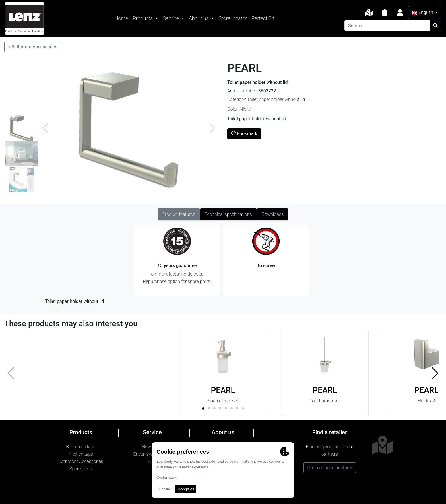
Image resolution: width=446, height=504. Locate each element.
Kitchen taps (81, 454)
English (423, 12)
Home (121, 18)
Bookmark (244, 134)
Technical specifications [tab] (228, 214)
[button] (435, 373)
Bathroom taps (81, 447)
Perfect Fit (263, 18)
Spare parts (81, 469)
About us (199, 18)
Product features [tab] (179, 214)
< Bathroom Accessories (33, 47)
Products (143, 18)
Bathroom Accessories (81, 461)
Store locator (233, 18)
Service (171, 18)
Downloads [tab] (273, 214)
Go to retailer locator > (330, 468)
